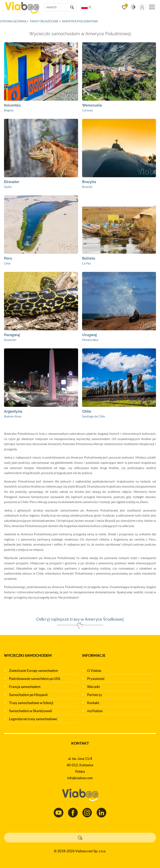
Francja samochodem (25, 687)
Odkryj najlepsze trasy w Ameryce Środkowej (80, 619)
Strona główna (13, 21)
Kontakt (93, 703)
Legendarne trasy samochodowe (33, 719)
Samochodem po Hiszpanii (28, 695)
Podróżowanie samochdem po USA (35, 679)
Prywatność (96, 679)
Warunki (93, 687)
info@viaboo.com (80, 778)
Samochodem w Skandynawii (30, 711)
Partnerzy (95, 695)
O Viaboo (94, 671)
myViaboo (95, 711)
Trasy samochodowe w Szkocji (31, 703)
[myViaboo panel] (142, 7)
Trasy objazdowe (44, 21)
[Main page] (22, 6)
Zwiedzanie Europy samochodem (34, 671)
